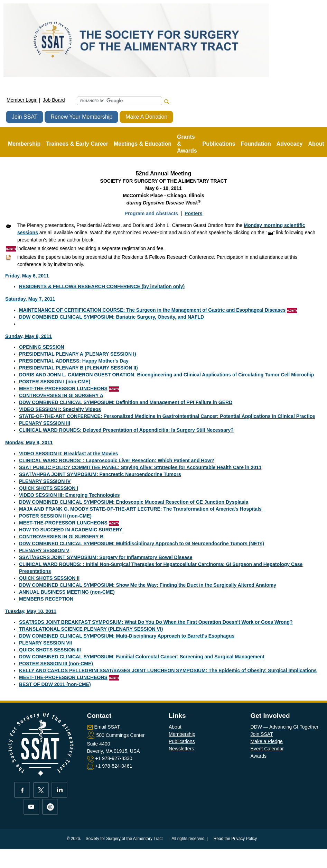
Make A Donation (146, 117)
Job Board (54, 100)
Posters (193, 213)
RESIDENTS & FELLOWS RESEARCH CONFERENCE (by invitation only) (102, 286)
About (175, 727)
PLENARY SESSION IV (45, 481)
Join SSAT (25, 117)
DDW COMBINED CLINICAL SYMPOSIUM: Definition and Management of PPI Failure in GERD (126, 402)
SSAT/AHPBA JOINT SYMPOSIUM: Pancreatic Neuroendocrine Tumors (100, 474)
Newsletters (181, 749)
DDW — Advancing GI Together (285, 727)
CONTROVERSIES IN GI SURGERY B (61, 537)
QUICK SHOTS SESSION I (49, 488)
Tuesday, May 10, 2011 (31, 611)
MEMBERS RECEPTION (46, 599)
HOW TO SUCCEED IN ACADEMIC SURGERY (71, 530)
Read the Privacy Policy (235, 839)
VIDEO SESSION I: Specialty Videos (60, 409)
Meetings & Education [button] (143, 144)
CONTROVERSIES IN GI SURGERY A (61, 395)
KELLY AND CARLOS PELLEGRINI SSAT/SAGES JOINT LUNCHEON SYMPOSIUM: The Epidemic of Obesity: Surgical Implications (168, 670)
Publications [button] (219, 144)
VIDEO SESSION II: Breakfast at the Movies (68, 454)
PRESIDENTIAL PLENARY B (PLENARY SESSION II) (78, 368)
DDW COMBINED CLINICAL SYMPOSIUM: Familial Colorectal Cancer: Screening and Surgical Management (142, 657)
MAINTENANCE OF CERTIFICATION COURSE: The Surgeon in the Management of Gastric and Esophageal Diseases (152, 310)
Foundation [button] (256, 144)
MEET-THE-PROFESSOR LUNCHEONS (63, 389)
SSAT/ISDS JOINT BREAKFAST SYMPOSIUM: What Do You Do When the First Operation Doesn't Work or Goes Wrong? (156, 622)
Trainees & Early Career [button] (77, 144)
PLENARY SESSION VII (45, 643)
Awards (259, 756)
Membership (182, 734)
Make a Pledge (267, 741)
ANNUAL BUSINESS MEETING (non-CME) (67, 592)
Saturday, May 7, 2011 (30, 299)
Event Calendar (267, 749)
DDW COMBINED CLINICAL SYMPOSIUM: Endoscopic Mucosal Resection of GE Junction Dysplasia (134, 502)
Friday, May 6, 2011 (27, 276)
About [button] (316, 144)
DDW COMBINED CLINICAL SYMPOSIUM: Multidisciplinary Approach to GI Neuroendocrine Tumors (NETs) (142, 543)
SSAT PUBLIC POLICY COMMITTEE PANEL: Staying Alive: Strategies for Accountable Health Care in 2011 (140, 467)
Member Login (22, 100)
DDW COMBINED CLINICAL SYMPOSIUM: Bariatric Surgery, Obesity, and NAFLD (111, 317)
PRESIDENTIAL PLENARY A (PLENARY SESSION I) (78, 354)
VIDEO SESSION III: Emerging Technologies (69, 495)
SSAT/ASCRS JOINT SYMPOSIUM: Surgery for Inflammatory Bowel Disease (106, 557)
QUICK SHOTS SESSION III (50, 650)
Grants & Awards (187, 144)
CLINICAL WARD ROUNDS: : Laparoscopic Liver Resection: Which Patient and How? (116, 460)
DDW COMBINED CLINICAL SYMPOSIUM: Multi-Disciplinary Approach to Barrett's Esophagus (127, 636)
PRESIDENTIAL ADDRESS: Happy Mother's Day (74, 361)
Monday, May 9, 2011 (29, 442)
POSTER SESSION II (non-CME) (55, 516)
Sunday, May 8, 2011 (29, 336)
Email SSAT (107, 727)
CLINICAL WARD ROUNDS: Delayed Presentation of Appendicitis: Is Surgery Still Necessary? (126, 430)
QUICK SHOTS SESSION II (49, 578)
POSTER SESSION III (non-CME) (56, 664)
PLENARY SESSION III (45, 423)
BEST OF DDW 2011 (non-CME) (55, 684)
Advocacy (290, 144)
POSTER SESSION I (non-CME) (55, 382)
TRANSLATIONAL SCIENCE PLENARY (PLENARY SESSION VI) (91, 629)
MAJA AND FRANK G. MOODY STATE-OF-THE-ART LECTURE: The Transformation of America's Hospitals (140, 509)
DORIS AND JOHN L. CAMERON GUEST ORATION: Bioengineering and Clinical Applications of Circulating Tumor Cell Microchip (166, 375)
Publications (182, 741)
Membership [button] (24, 144)
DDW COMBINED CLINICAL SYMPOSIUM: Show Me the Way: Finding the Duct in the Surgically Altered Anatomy (148, 585)
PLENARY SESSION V (44, 550)
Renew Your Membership (81, 117)
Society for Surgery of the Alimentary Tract (124, 839)
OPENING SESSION (42, 347)
